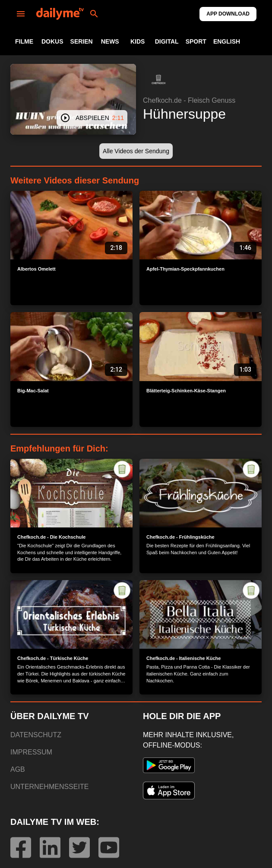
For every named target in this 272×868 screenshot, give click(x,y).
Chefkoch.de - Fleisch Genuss (189, 100)
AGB (18, 769)
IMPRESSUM (31, 752)
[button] (158, 79)
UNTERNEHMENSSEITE (49, 787)
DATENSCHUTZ (36, 735)
